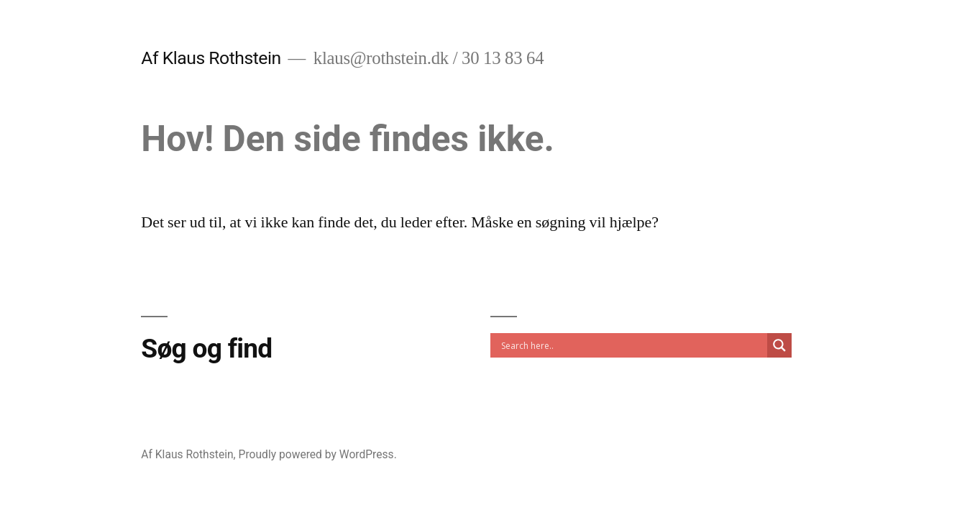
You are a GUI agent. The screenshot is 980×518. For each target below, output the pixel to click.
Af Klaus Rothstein (211, 58)
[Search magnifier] (779, 345)
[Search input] (632, 345)
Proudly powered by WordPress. (318, 454)
